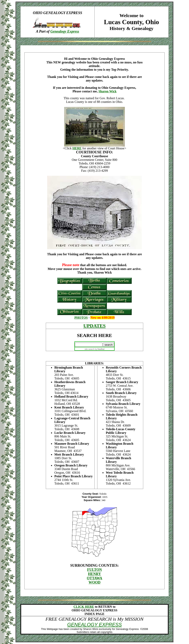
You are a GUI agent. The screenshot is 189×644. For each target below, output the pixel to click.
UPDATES (94, 326)
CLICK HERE (84, 607)
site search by (95, 349)
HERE (77, 148)
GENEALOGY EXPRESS (94, 625)
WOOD (94, 582)
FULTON (94, 570)
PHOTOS (81, 318)
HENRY (94, 574)
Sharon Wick (107, 91)
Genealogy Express (65, 31)
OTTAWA (94, 578)
